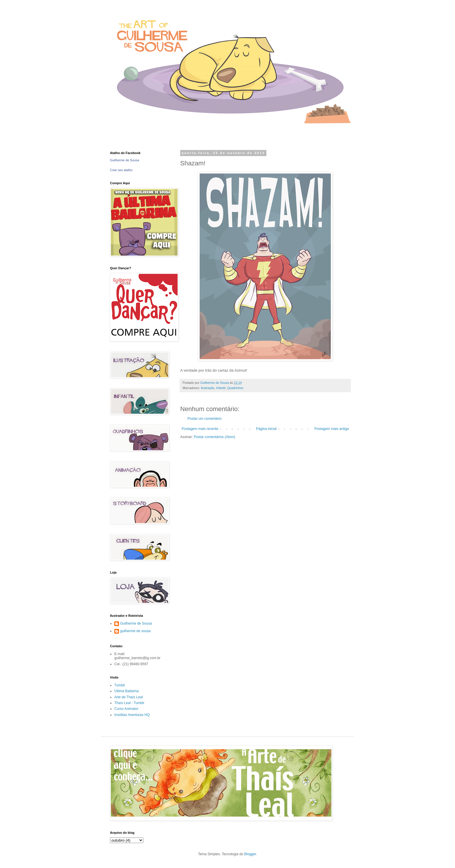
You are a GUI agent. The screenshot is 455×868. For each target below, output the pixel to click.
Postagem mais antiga (332, 429)
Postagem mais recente (200, 429)
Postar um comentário (204, 419)
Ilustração (208, 388)
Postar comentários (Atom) (215, 437)
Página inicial (266, 429)
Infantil (221, 388)
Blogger (250, 854)
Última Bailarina (127, 691)
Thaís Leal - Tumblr (129, 703)
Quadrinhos (235, 388)
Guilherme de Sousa (124, 160)
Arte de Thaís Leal (129, 697)
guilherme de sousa (135, 631)
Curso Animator (126, 709)
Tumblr (120, 685)
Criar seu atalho (121, 170)
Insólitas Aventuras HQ (132, 715)
